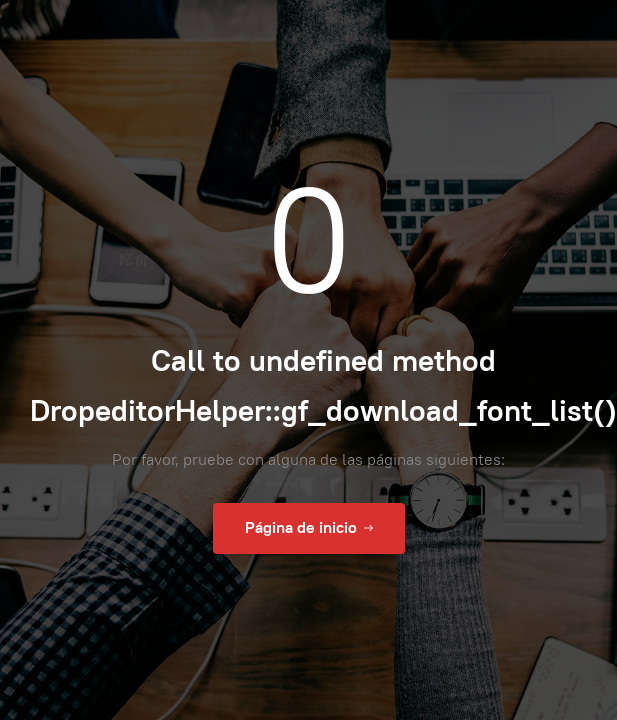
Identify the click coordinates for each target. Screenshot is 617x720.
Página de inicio (309, 528)
